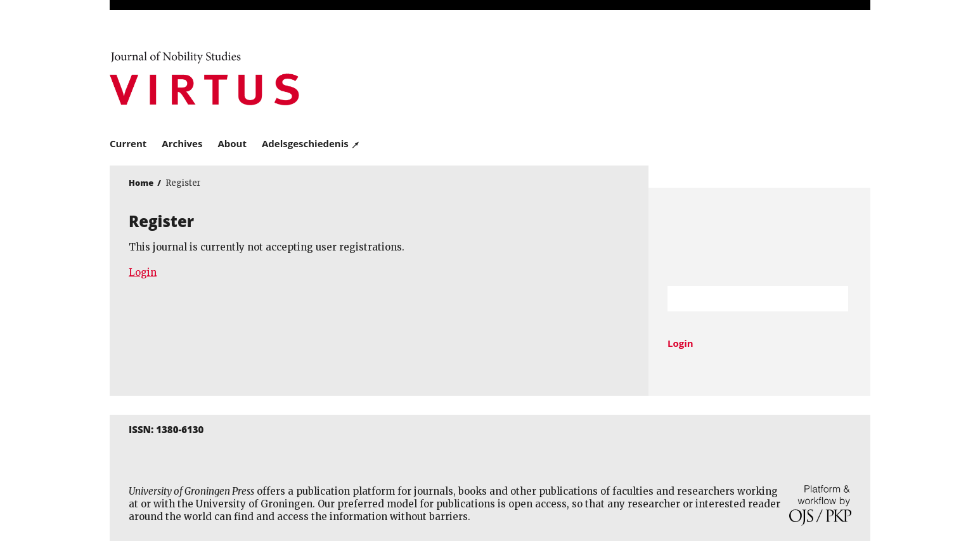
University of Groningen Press (674, 77)
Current (128, 143)
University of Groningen (759, 237)
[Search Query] (742, 299)
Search (832, 299)
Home (141, 183)
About (232, 143)
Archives (182, 143)
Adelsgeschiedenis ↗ (311, 143)
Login (143, 272)
